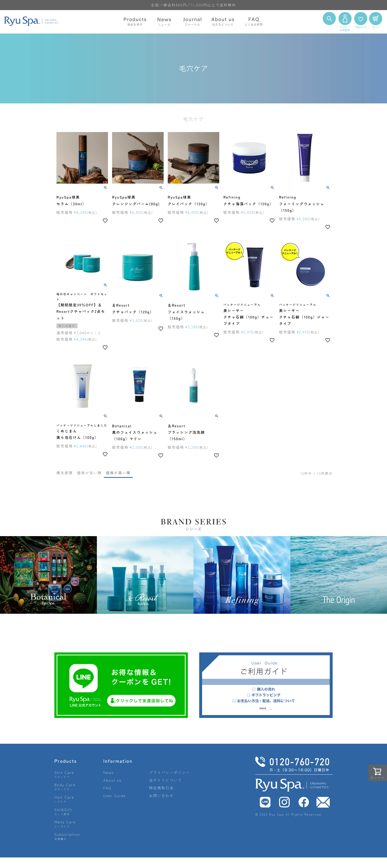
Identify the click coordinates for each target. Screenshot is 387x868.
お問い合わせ (161, 796)
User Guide (115, 796)
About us (112, 780)
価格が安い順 (89, 473)
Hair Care (64, 799)
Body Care (65, 787)
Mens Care (65, 824)
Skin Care (64, 774)
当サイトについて (165, 780)
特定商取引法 (161, 788)
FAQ (107, 788)
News (108, 772)
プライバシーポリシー (170, 772)
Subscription (67, 836)
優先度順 (65, 473)
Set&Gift (63, 811)
